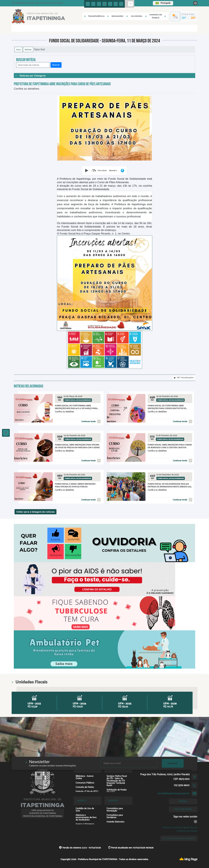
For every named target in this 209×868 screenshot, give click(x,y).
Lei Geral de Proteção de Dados (179, 838)
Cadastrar (173, 763)
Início (18, 49)
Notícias (28, 49)
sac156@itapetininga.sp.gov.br (174, 793)
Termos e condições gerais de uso (180, 827)
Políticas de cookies (187, 831)
